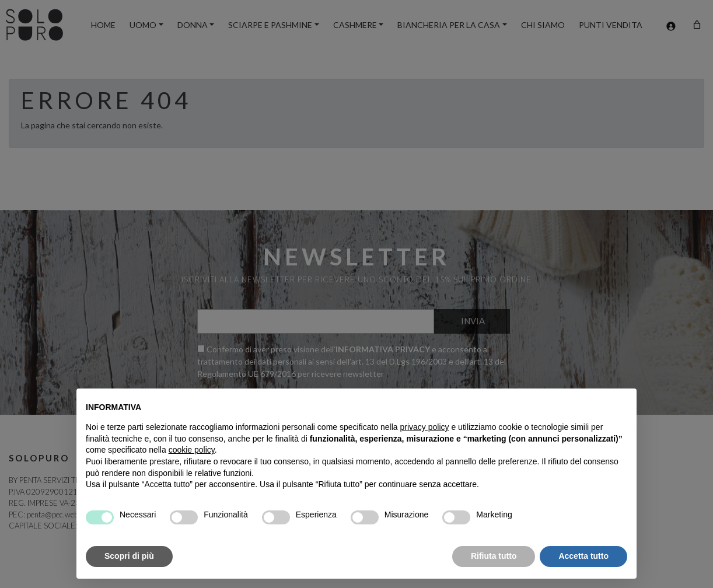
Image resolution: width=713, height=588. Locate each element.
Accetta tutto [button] (583, 556)
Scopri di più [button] (129, 556)
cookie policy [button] (192, 450)
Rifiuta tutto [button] (494, 556)
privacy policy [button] (425, 427)
